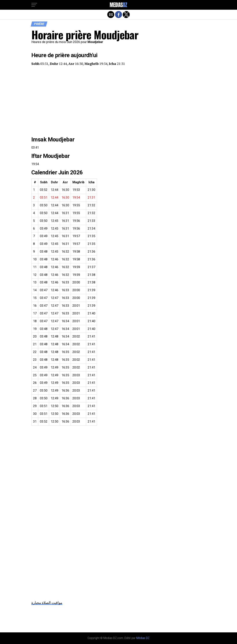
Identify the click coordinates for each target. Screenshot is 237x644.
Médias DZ (143, 638)
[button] (34, 5)
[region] (118, 101)
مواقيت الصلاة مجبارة (47, 603)
